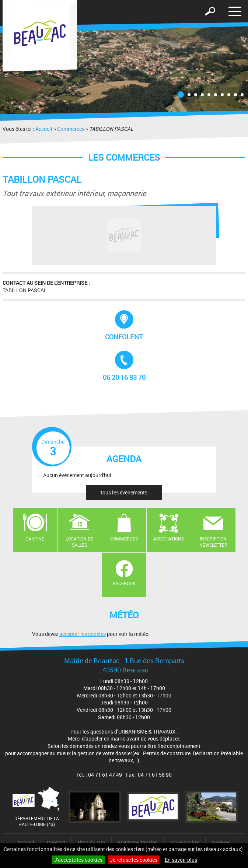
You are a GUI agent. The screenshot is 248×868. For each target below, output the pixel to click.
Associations (169, 539)
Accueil (44, 129)
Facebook (124, 583)
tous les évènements (124, 492)
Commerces (71, 129)
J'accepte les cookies (78, 860)
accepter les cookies (83, 634)
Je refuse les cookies (134, 860)
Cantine (35, 539)
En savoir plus (181, 860)
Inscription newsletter (213, 542)
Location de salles (79, 542)
